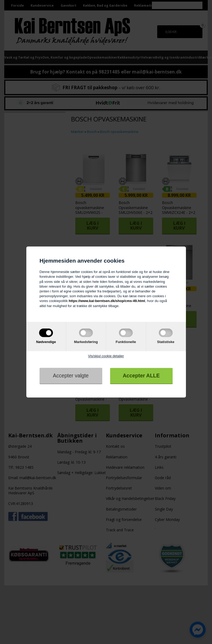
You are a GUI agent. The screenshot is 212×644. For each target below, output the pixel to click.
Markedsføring (86, 342)
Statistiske (166, 342)
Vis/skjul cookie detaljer (106, 356)
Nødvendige (46, 342)
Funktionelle (126, 342)
